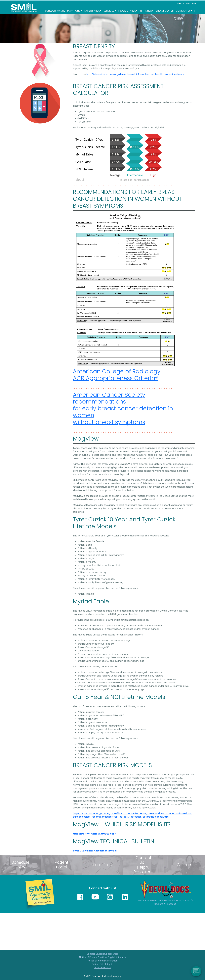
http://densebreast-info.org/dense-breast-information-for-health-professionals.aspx (135, 74)
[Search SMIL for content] (195, 11)
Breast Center (165, 11)
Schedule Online (55, 11)
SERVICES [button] (109, 11)
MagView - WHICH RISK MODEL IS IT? (94, 834)
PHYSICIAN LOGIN (187, 4)
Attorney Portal (102, 967)
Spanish (122, 957)
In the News (147, 11)
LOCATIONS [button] (74, 11)
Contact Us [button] (183, 11)
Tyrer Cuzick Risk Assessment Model (95, 851)
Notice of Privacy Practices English (97, 957)
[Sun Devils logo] (165, 889)
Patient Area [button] (92, 11)
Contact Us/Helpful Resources (103, 954)
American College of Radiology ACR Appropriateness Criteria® (117, 375)
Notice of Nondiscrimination (102, 961)
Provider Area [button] (127, 11)
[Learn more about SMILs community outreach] (40, 894)
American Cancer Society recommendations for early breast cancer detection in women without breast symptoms (123, 408)
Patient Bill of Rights (103, 964)
